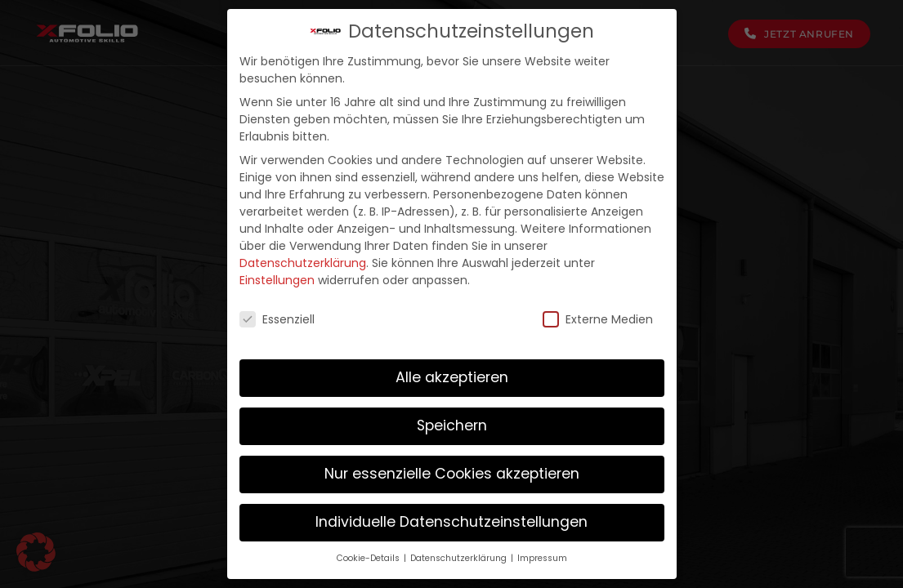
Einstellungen (277, 280)
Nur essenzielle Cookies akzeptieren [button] (452, 474)
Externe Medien (598, 320)
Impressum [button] (542, 558)
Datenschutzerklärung (303, 263)
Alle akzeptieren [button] (452, 377)
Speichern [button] (452, 425)
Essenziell (277, 320)
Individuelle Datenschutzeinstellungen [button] (451, 522)
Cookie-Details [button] (369, 558)
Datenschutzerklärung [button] (460, 558)
